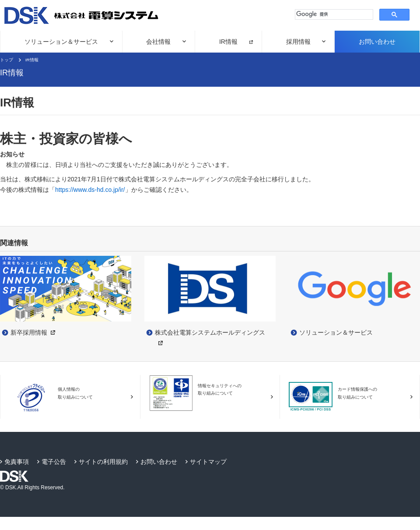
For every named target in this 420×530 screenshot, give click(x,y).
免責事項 (17, 462)
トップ (7, 60)
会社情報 (158, 42)
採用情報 (298, 42)
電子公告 (54, 462)
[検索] (333, 14)
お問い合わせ (377, 42)
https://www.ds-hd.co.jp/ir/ (90, 190)
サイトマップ (208, 462)
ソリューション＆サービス (61, 42)
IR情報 (228, 42)
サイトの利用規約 (103, 462)
